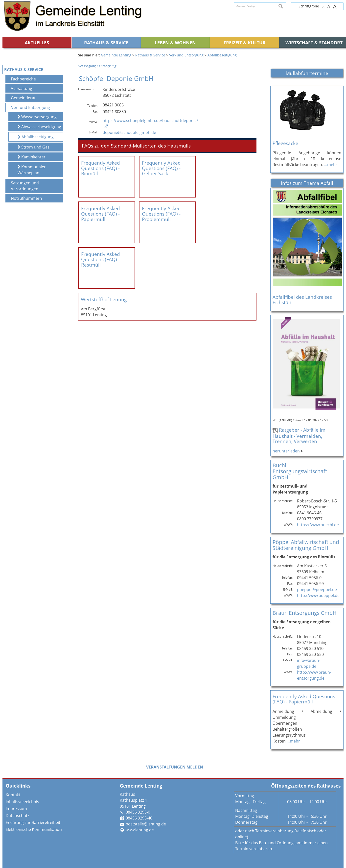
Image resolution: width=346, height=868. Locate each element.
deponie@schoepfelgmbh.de (129, 132)
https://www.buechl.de (318, 525)
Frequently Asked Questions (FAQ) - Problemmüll (161, 205)
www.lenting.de (140, 830)
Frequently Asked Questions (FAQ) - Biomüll (101, 168)
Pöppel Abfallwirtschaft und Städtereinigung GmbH (306, 545)
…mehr (331, 165)
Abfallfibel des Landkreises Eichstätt (302, 300)
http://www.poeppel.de (318, 595)
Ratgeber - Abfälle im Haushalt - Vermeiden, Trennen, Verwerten (299, 435)
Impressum (16, 809)
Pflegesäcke (285, 143)
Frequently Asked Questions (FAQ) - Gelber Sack (161, 168)
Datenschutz (17, 816)
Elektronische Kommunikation (34, 829)
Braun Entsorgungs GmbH (305, 613)
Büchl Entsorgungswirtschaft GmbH (300, 471)
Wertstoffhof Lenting (104, 272)
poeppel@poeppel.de (317, 590)
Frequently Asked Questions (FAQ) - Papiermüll (101, 205)
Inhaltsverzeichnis (22, 802)
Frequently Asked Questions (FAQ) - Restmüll (101, 241)
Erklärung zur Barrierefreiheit (33, 822)
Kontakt (13, 795)
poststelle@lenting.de (146, 824)
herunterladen (286, 451)
